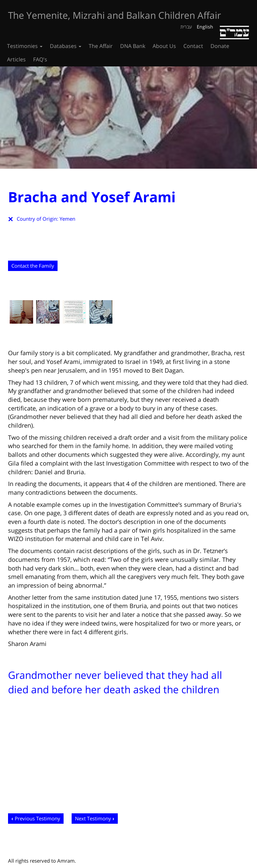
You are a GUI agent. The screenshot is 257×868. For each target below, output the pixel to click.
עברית (186, 27)
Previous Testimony (37, 818)
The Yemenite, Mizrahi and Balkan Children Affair (114, 15)
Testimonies (25, 46)
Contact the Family (33, 266)
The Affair (101, 46)
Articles (16, 59)
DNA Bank (133, 46)
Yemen (67, 219)
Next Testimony (93, 818)
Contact (193, 46)
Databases (66, 46)
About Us (164, 46)
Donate (220, 46)
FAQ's (40, 59)
